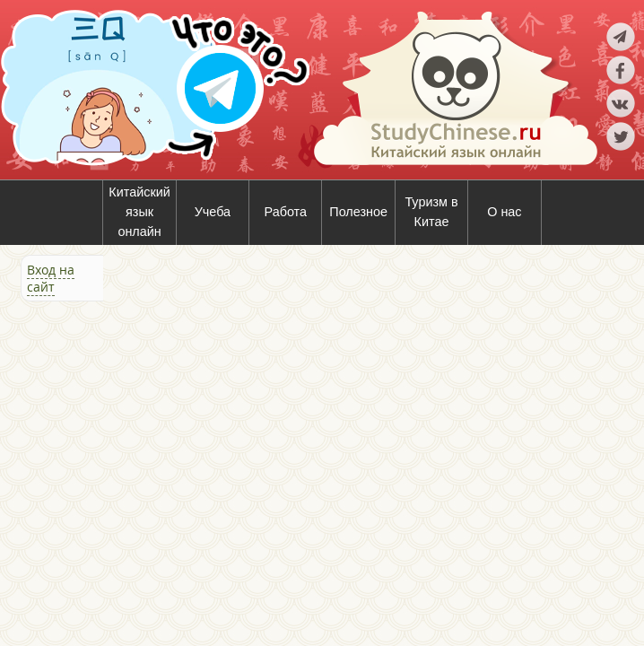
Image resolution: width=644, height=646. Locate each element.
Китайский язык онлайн (139, 211)
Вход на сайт (51, 278)
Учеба (213, 212)
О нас (504, 212)
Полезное (358, 212)
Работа (286, 212)
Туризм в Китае (431, 212)
